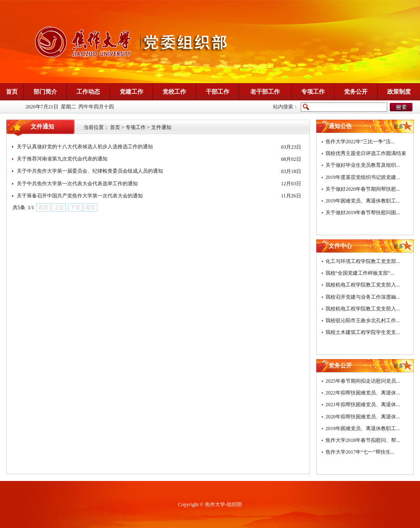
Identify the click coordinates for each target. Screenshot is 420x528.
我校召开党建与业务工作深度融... (363, 297)
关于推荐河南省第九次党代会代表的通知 (62, 159)
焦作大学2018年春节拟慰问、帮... (363, 440)
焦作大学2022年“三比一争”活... (360, 142)
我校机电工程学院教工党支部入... (363, 285)
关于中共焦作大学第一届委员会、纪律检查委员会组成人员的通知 (90, 171)
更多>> (402, 126)
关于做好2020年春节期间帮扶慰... (363, 189)
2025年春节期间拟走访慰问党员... (363, 381)
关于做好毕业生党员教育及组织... (363, 165)
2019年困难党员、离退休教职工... (363, 201)
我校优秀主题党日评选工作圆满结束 (366, 153)
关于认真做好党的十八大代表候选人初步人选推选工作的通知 (85, 147)
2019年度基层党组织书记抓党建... (363, 177)
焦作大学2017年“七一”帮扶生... (360, 452)
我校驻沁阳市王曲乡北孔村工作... (363, 320)
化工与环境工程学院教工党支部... (363, 261)
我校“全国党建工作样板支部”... (360, 273)
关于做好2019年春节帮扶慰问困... (363, 213)
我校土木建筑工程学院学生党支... (363, 332)
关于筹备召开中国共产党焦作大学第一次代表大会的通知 (80, 196)
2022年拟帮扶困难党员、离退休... (363, 393)
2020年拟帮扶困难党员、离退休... (363, 417)
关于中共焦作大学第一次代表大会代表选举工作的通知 (77, 184)
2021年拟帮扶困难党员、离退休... (363, 405)
